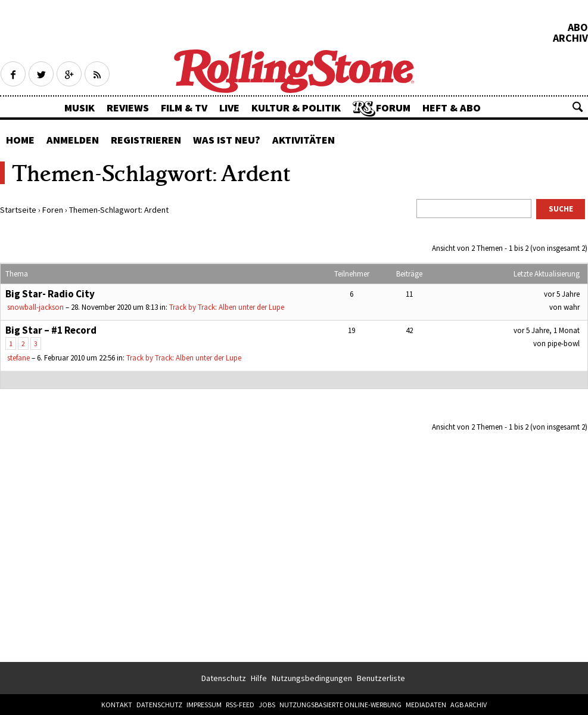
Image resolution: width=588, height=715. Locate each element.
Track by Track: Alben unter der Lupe (227, 307)
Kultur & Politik (296, 108)
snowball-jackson (35, 307)
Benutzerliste (381, 678)
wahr (572, 307)
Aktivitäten (304, 140)
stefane (18, 358)
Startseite (18, 210)
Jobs (267, 705)
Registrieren (146, 140)
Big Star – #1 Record (51, 330)
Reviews (128, 108)
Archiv (570, 38)
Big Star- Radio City (50, 294)
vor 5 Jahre (562, 294)
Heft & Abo (452, 108)
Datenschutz (224, 678)
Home (20, 140)
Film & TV (184, 108)
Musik (80, 108)
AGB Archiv (469, 705)
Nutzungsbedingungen (312, 678)
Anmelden (73, 140)
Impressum (204, 705)
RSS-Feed (240, 705)
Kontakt (117, 705)
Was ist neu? (227, 140)
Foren (53, 210)
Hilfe (259, 678)
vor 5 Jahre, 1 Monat (547, 330)
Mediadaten (426, 705)
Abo (578, 27)
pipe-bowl (564, 343)
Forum (393, 108)
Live (229, 108)
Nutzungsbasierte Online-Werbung (340, 705)
